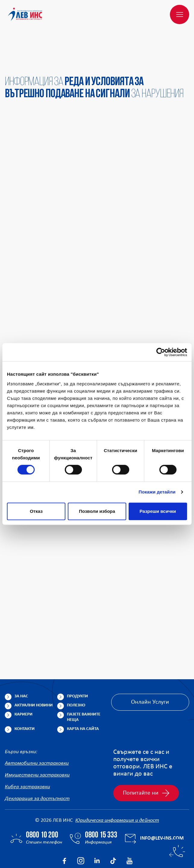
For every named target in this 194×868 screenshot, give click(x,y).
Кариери (23, 685)
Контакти (25, 700)
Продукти (77, 667)
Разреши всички (158, 511)
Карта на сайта (83, 700)
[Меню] (180, 14)
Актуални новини (34, 676)
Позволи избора (97, 511)
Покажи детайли (157, 492)
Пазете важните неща (84, 688)
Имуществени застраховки (37, 746)
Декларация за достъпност (37, 770)
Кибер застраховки (27, 758)
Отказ (36, 511)
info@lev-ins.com (162, 809)
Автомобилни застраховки (37, 734)
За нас (21, 667)
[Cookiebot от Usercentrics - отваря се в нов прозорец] (161, 352)
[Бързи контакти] (177, 851)
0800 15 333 (101, 806)
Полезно (76, 676)
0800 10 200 (42, 806)
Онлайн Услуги (150, 673)
